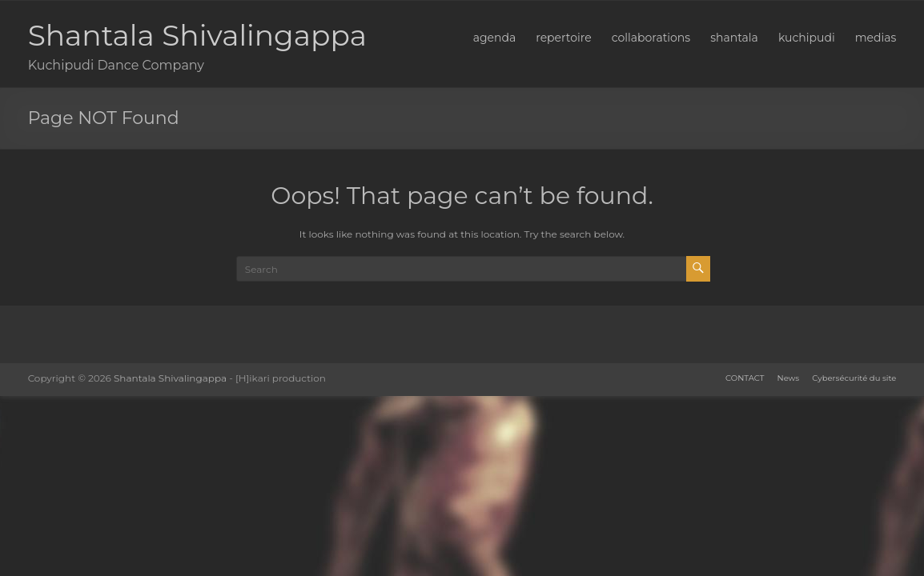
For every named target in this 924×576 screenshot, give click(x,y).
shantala (734, 38)
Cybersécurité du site (854, 378)
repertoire (564, 38)
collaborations (651, 38)
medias (876, 38)
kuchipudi (807, 38)
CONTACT (745, 378)
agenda (495, 38)
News (789, 378)
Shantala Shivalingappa (197, 35)
